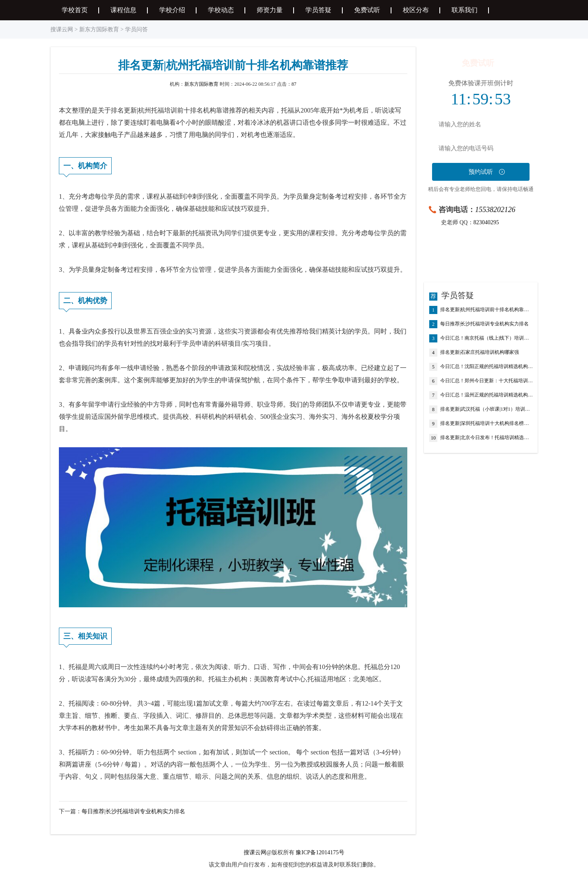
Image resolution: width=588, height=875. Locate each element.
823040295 (486, 222)
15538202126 (495, 210)
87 (294, 84)
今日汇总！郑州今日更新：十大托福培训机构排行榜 (487, 381)
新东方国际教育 (99, 29)
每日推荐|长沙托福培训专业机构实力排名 (133, 811)
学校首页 (75, 10)
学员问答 (136, 29)
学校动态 (221, 10)
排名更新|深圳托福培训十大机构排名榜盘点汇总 (487, 424)
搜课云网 (62, 29)
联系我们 (465, 10)
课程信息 (123, 10)
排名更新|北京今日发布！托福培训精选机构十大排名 (487, 438)
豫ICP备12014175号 (320, 852)
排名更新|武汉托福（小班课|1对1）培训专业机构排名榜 (487, 409)
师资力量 (270, 10)
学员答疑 (318, 10)
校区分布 (416, 10)
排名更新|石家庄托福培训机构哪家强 (480, 353)
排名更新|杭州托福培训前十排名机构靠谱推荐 (487, 310)
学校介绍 (172, 10)
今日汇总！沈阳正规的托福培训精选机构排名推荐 (487, 367)
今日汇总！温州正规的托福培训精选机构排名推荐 (487, 395)
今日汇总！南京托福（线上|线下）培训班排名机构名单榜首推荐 (487, 338)
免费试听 (367, 10)
